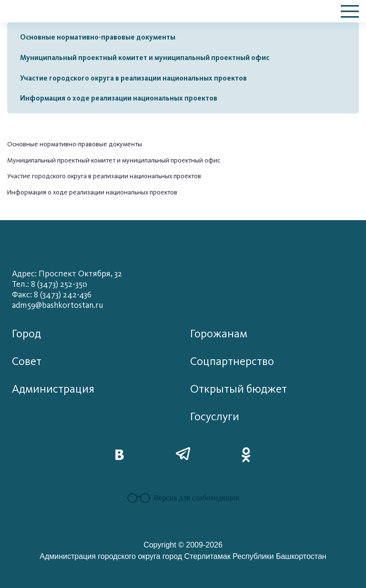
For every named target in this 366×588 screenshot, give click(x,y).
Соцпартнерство (232, 361)
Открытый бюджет (239, 389)
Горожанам (219, 334)
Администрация (53, 389)
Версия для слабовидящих (183, 498)
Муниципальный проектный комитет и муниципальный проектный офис (145, 58)
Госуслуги (215, 417)
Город (26, 334)
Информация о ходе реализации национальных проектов (119, 98)
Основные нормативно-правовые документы (98, 37)
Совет (27, 361)
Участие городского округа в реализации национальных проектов (133, 78)
